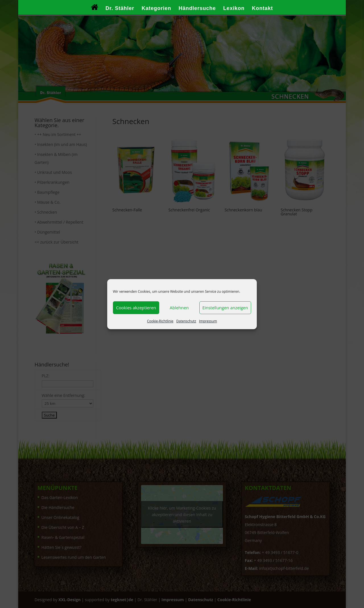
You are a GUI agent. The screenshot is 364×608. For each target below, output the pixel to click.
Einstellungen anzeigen (225, 308)
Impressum (208, 321)
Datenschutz (186, 321)
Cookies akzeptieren (136, 308)
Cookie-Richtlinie (160, 321)
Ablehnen (179, 308)
